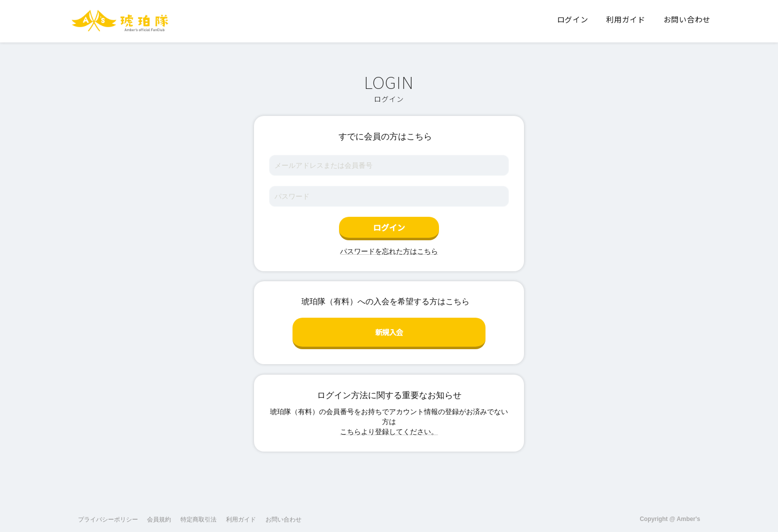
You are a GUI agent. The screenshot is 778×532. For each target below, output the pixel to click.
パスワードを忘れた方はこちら (389, 251)
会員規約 (159, 512)
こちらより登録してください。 (389, 424)
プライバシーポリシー (108, 512)
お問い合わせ (283, 512)
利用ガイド (241, 512)
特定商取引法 (198, 512)
